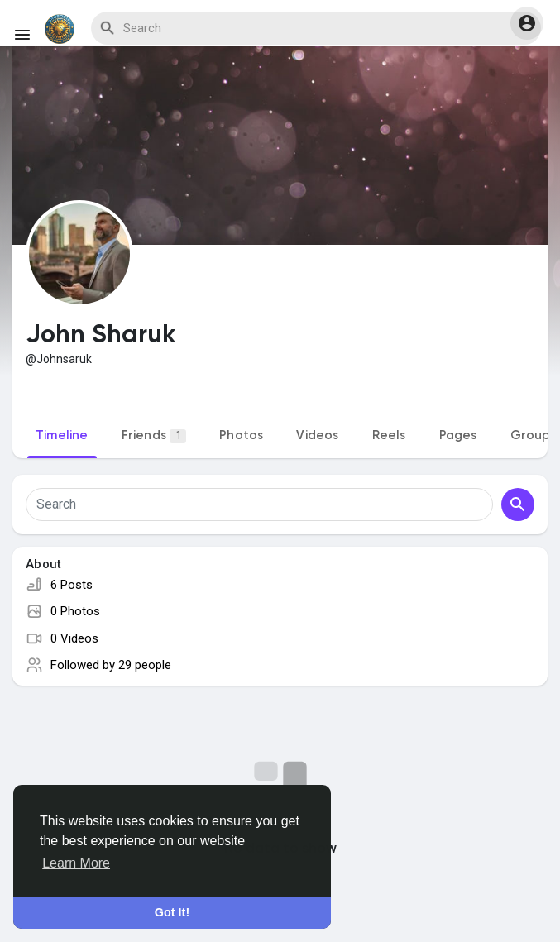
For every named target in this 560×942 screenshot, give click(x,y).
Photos (241, 435)
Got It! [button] (172, 912)
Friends (154, 436)
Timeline (62, 435)
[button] (527, 23)
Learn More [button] (76, 863)
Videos (317, 435)
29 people (145, 665)
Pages (458, 435)
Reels (389, 435)
